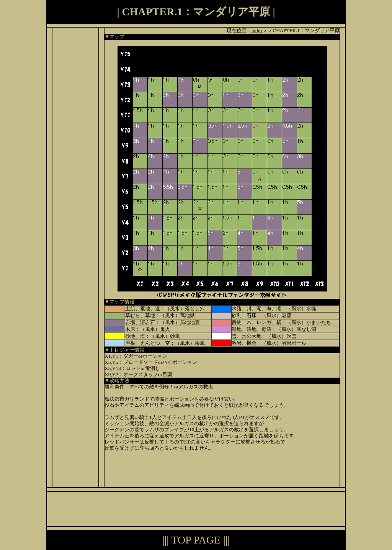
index (257, 30)
